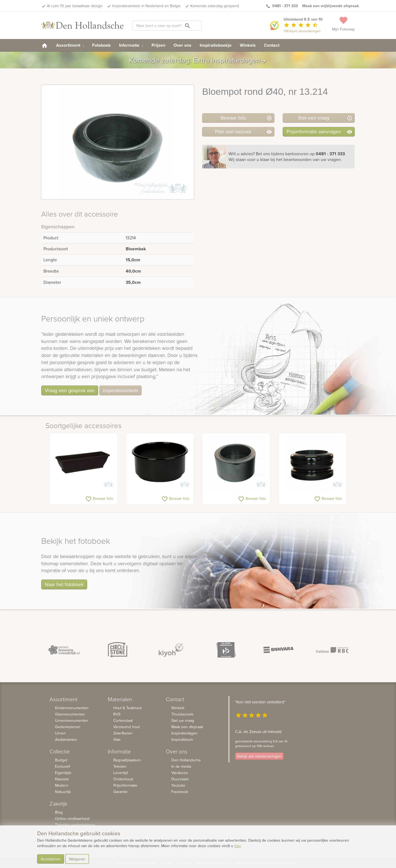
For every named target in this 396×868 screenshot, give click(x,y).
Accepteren (51, 859)
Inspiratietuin (182, 739)
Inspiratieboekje (216, 45)
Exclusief (63, 766)
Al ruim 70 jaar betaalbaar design (75, 6)
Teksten (120, 766)
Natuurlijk (63, 792)
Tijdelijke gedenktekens (75, 825)
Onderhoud (123, 779)
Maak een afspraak (187, 727)
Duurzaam (180, 779)
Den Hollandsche (186, 760)
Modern (62, 785)
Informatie (131, 45)
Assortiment (70, 45)
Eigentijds (63, 773)
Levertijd (121, 773)
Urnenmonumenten (72, 720)
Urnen (60, 733)
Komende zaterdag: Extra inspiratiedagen (198, 60)
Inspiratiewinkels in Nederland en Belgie (146, 6)
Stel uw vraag (183, 720)
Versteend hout (127, 727)
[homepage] (45, 45)
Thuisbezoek (182, 714)
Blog (59, 812)
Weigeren (77, 859)
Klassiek (62, 779)
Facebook (180, 792)
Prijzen (158, 45)
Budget (61, 760)
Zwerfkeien (123, 733)
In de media (181, 766)
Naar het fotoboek (64, 584)
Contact (272, 45)
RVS (117, 714)
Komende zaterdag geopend (215, 6)
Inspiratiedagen (184, 733)
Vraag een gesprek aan (70, 390)
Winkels (248, 45)
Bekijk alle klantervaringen (259, 756)
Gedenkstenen (68, 727)
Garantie (120, 792)
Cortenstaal (123, 720)
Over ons (182, 45)
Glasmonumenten (70, 714)
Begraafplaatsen (127, 760)
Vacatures (180, 773)
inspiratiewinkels (120, 390)
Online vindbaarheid (72, 819)
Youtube (178, 785)
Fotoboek (101, 45)
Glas (117, 739)
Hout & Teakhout (127, 708)
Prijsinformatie (125, 785)
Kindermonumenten (72, 708)
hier (237, 846)
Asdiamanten (66, 739)
